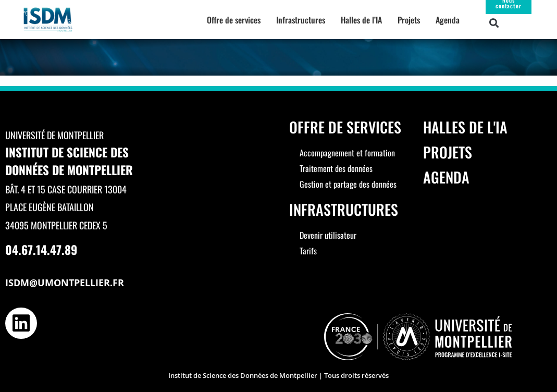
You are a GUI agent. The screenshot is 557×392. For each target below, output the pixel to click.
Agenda (448, 20)
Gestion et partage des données (348, 184)
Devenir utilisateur (328, 235)
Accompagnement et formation (347, 153)
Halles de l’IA (361, 20)
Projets (409, 20)
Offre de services (234, 20)
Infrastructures (301, 20)
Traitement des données (336, 168)
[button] (494, 23)
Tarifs (308, 251)
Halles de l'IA (465, 127)
